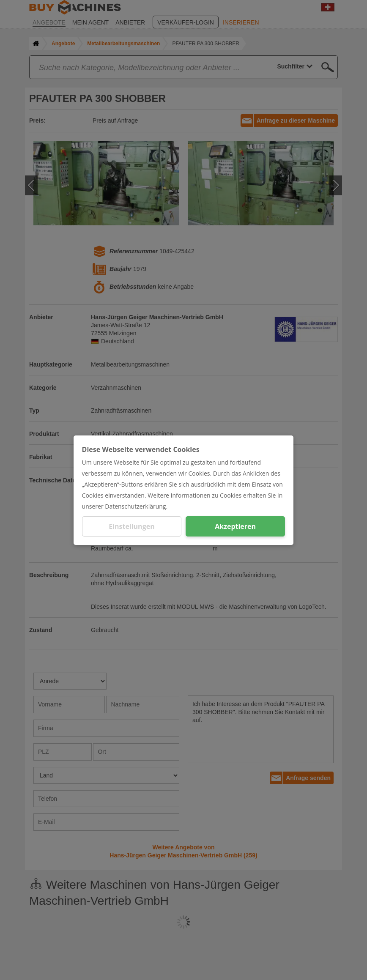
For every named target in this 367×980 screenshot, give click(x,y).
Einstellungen (132, 526)
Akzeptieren (235, 526)
